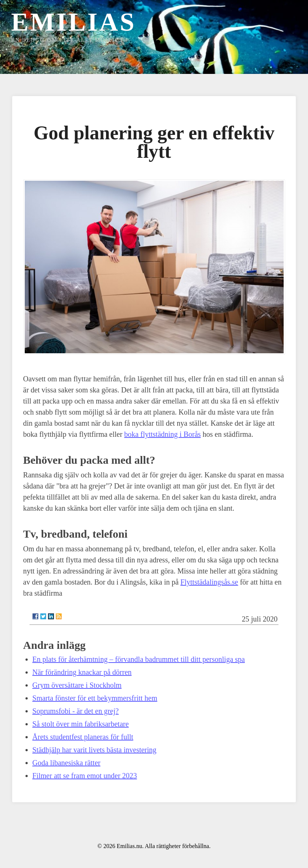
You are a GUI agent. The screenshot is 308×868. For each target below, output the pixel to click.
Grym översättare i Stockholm (77, 685)
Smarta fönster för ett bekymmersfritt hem (95, 698)
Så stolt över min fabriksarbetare (81, 724)
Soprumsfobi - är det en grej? (76, 711)
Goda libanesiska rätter (66, 763)
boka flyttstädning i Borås (162, 434)
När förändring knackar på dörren (82, 672)
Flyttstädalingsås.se (209, 582)
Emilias (73, 22)
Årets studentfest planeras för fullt (83, 737)
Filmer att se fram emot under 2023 (85, 776)
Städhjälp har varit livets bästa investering (95, 750)
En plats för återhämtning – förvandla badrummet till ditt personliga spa (139, 659)
